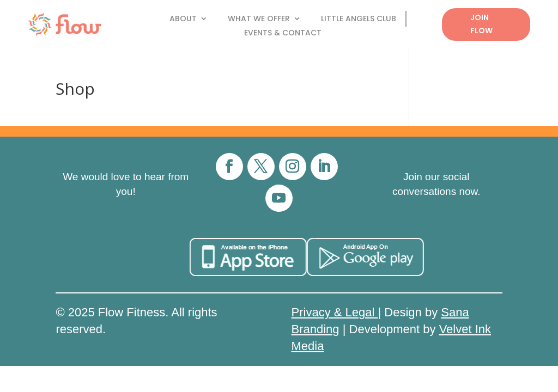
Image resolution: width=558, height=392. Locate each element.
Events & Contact (283, 33)
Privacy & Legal (335, 312)
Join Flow (481, 24)
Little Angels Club (359, 19)
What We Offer (259, 19)
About (183, 19)
